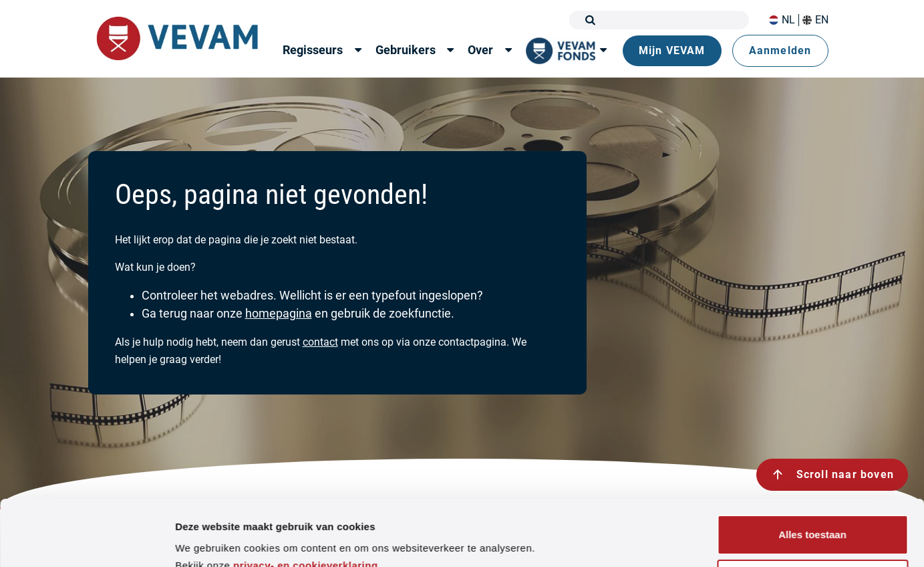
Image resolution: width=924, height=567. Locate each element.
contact (320, 342)
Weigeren (812, 518)
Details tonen (207, 541)
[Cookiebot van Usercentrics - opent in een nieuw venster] (87, 541)
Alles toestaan (812, 473)
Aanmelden (780, 50)
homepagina (279, 314)
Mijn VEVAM (672, 50)
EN (815, 20)
